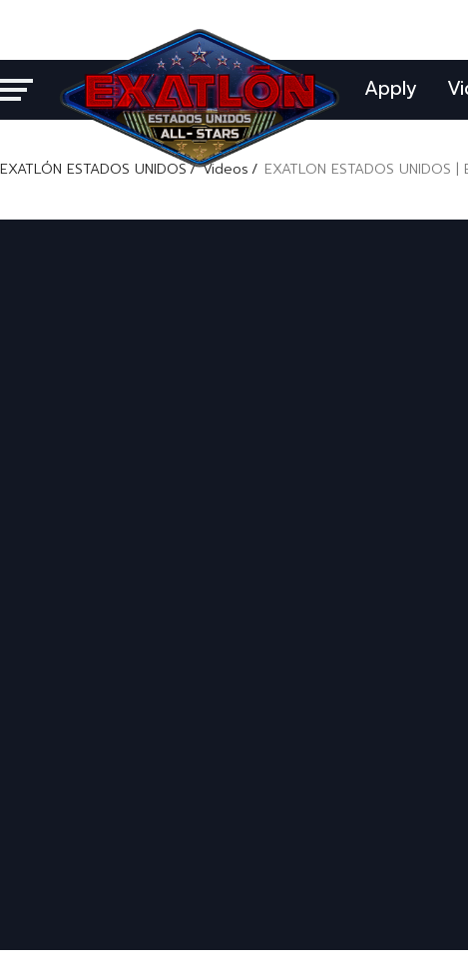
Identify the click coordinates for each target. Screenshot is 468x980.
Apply (391, 88)
